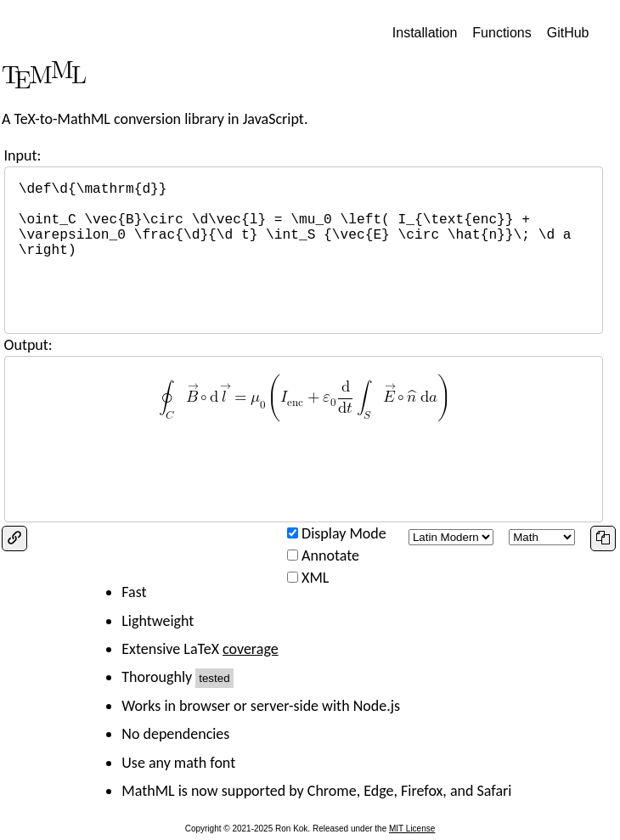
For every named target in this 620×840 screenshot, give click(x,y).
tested (214, 678)
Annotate (330, 555)
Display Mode (344, 533)
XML (315, 578)
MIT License (412, 829)
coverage (251, 649)
